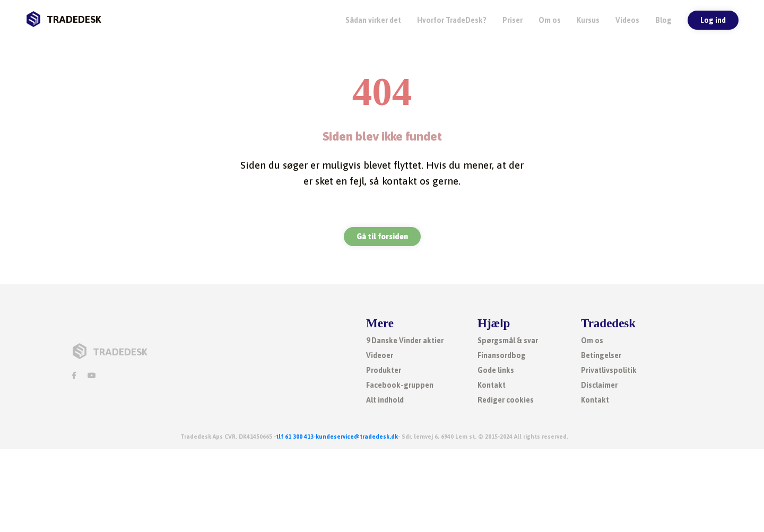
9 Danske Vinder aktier (405, 341)
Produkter (384, 370)
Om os (550, 20)
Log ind (713, 20)
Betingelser (601, 355)
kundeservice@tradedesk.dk (357, 437)
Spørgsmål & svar (508, 341)
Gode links (496, 370)
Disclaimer (599, 385)
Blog (663, 20)
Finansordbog (502, 355)
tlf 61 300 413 (295, 437)
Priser (513, 20)
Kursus (588, 20)
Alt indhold (385, 400)
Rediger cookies (506, 400)
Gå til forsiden (382, 237)
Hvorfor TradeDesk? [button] (452, 20)
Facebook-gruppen (400, 385)
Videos (627, 20)
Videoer (380, 355)
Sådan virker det (373, 20)
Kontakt (492, 385)
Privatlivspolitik (609, 370)
